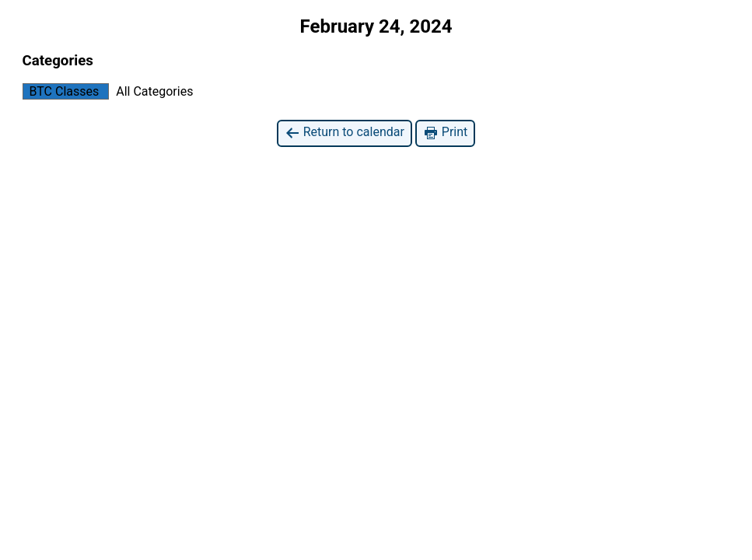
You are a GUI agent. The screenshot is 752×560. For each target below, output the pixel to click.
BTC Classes (61, 91)
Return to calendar (345, 133)
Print (445, 133)
